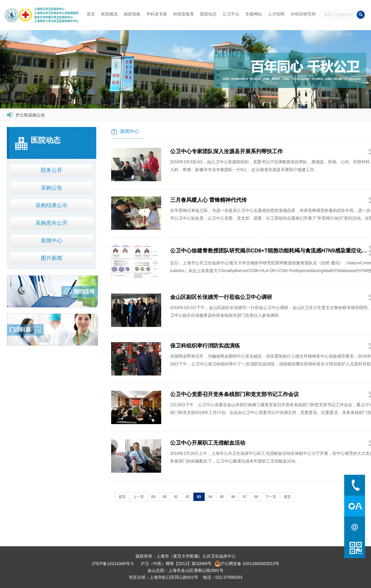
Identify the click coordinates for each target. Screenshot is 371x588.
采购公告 (52, 188)
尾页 (287, 497)
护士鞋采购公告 (30, 115)
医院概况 (109, 14)
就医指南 (132, 14)
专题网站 (254, 14)
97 (245, 497)
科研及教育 (184, 14)
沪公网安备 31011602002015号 (247, 564)
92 (188, 497)
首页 (91, 14)
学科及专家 (157, 14)
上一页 (139, 497)
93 (199, 497)
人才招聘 (276, 14)
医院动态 (208, 14)
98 (256, 497)
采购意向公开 (52, 223)
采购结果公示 (52, 205)
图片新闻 (52, 258)
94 (210, 497)
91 (176, 497)
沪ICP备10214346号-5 (113, 564)
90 (165, 497)
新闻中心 (52, 241)
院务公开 (52, 170)
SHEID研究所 (303, 14)
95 (222, 497)
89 (153, 497)
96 (233, 497)
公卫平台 (231, 14)
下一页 (271, 497)
